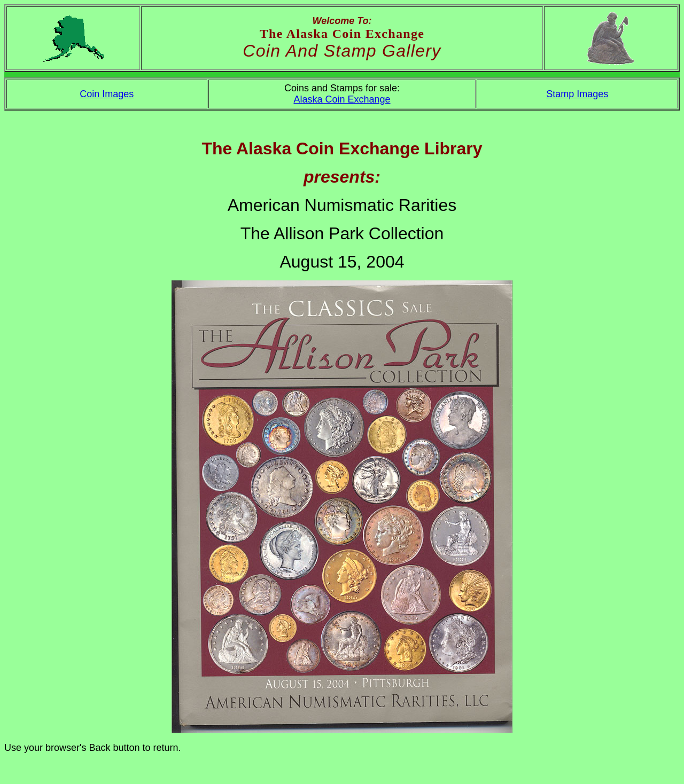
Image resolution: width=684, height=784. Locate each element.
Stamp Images (577, 94)
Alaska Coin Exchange (342, 99)
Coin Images (107, 94)
